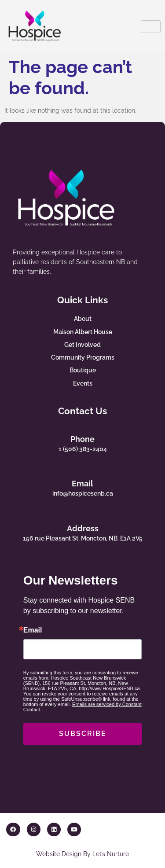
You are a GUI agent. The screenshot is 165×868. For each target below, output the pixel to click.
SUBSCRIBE (83, 734)
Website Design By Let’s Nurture (82, 854)
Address (83, 528)
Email (82, 484)
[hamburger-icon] (151, 27)
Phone (82, 439)
